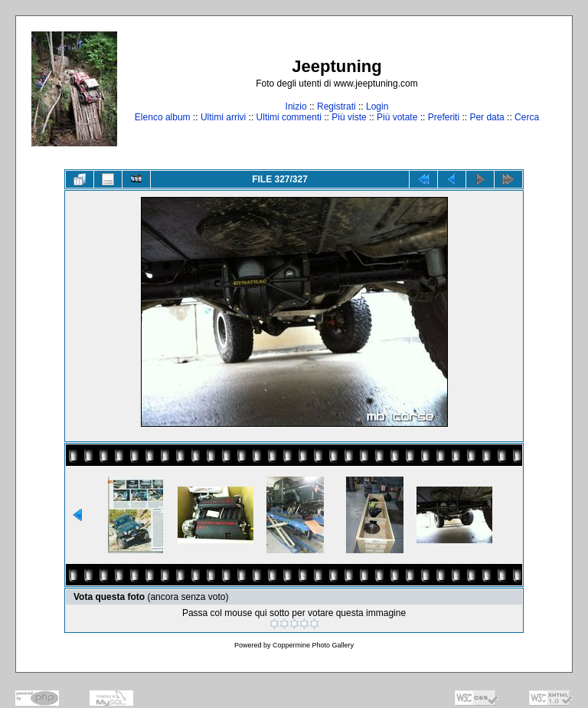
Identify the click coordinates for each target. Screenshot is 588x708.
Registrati (336, 107)
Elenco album (163, 117)
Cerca (527, 117)
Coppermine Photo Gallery (313, 645)
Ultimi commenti (289, 117)
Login (377, 107)
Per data (487, 117)
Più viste (349, 117)
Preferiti (444, 117)
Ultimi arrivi (223, 117)
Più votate (397, 117)
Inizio (296, 107)
